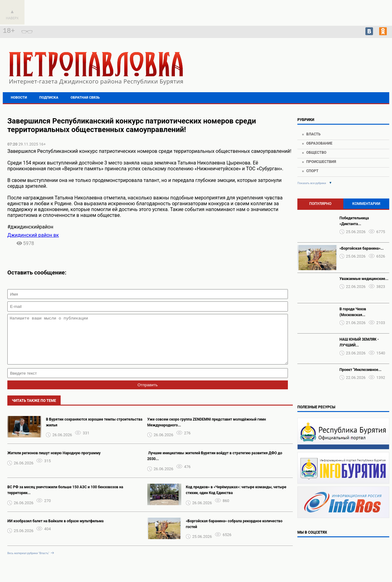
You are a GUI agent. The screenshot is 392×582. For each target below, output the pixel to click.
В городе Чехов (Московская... (353, 312)
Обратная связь (85, 98)
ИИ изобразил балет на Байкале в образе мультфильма (55, 530)
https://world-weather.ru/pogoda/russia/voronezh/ (343, 76)
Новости (19, 98)
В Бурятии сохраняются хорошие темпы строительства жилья (94, 431)
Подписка (49, 98)
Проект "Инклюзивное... (361, 370)
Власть (313, 134)
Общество (316, 153)
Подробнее (343, 70)
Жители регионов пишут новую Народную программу (54, 462)
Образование (319, 143)
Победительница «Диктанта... (354, 221)
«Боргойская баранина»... (362, 248)
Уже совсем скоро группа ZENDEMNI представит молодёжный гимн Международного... (207, 431)
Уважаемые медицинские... (364, 279)
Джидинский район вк (33, 235)
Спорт (312, 171)
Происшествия (321, 162)
